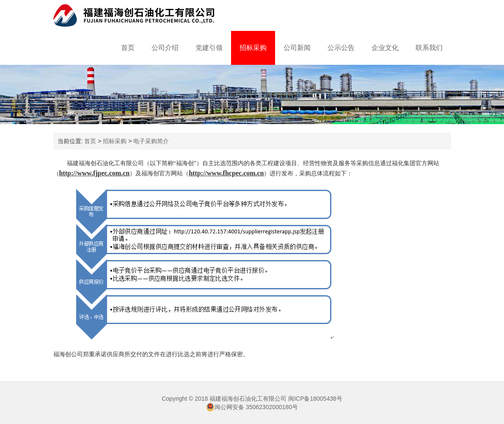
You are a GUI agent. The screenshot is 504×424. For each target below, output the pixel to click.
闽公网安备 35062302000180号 (252, 407)
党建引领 (209, 48)
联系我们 (429, 48)
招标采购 (253, 48)
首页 (128, 48)
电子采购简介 (151, 141)
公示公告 (341, 48)
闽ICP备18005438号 (315, 399)
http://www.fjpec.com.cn (95, 173)
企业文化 (385, 48)
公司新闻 (297, 48)
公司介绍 (165, 48)
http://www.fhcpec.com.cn (226, 173)
